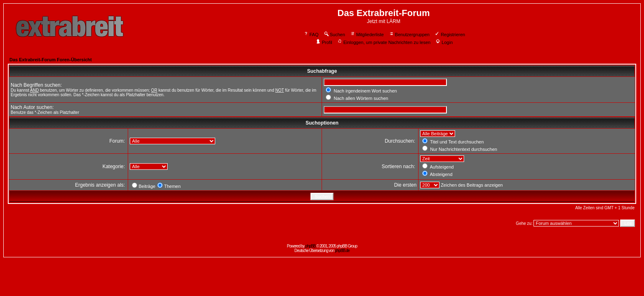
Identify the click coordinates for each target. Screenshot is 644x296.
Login (444, 42)
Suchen (334, 35)
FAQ (311, 35)
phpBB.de (342, 251)
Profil (324, 42)
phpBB (310, 246)
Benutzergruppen (409, 35)
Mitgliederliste (367, 35)
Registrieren (450, 35)
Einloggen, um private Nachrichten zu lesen (384, 42)
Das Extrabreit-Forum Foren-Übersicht (51, 60)
